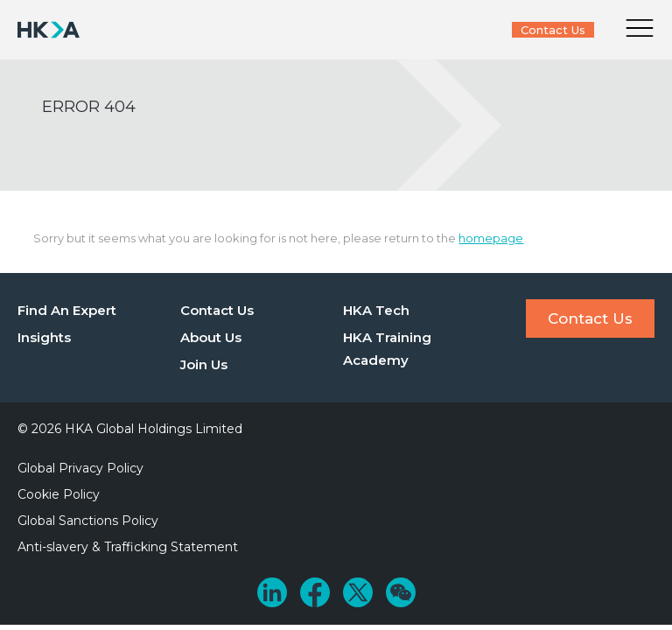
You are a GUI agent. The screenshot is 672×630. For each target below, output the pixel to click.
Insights (44, 337)
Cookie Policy (59, 494)
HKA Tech (376, 310)
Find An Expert (67, 310)
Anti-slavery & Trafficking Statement (128, 547)
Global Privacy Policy (80, 468)
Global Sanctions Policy (88, 521)
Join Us (204, 364)
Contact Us (553, 30)
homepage (491, 238)
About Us (211, 337)
